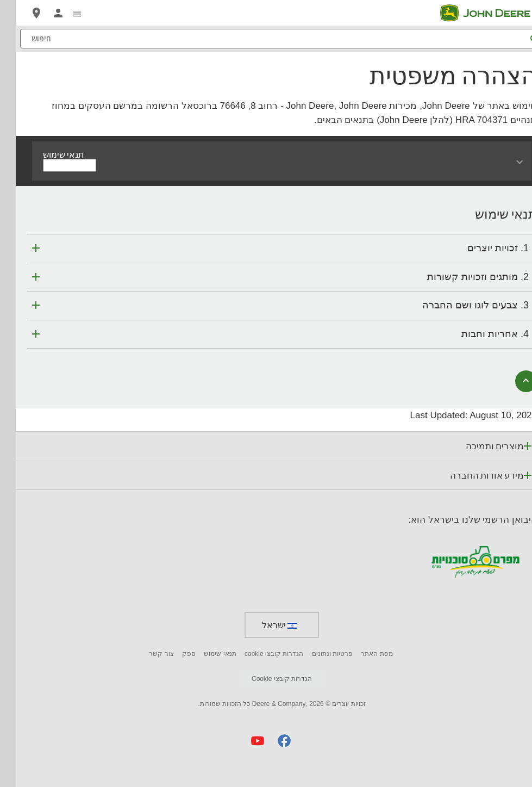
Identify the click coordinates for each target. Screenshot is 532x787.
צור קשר (145, 654)
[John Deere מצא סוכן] (21, 13)
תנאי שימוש (204, 654)
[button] (268, 740)
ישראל (264, 625)
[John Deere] (476, 13)
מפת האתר (361, 654)
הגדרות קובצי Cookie (266, 679)
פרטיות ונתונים (317, 654)
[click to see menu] (61, 13)
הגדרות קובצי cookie (258, 654)
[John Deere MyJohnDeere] (42, 13)
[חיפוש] (266, 39)
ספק (173, 654)
